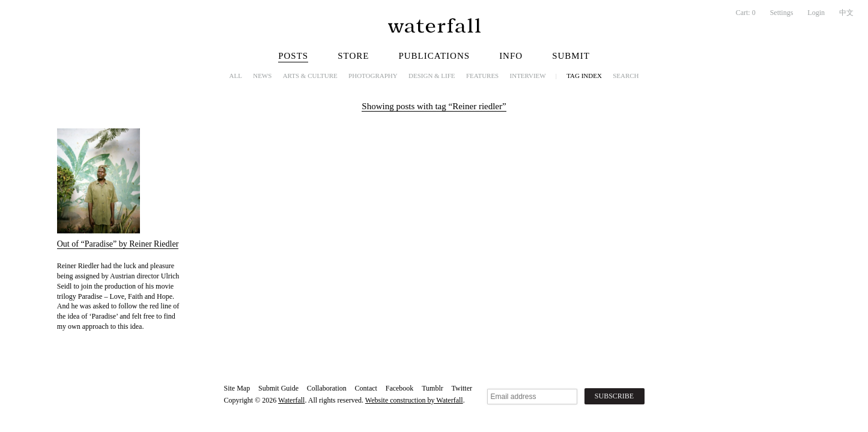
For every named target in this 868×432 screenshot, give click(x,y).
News (262, 76)
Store (353, 56)
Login (816, 13)
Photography (373, 76)
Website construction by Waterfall (414, 400)
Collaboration (327, 388)
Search (626, 76)
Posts (293, 56)
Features (482, 76)
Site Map (237, 388)
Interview (528, 76)
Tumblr (432, 388)
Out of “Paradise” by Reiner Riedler (118, 244)
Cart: (746, 13)
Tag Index (584, 76)
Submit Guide (278, 388)
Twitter (462, 388)
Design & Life (432, 76)
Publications (434, 56)
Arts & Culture (310, 76)
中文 (846, 13)
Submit (571, 56)
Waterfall (291, 400)
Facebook (400, 388)
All (236, 76)
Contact (366, 388)
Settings (782, 13)
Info (511, 56)
